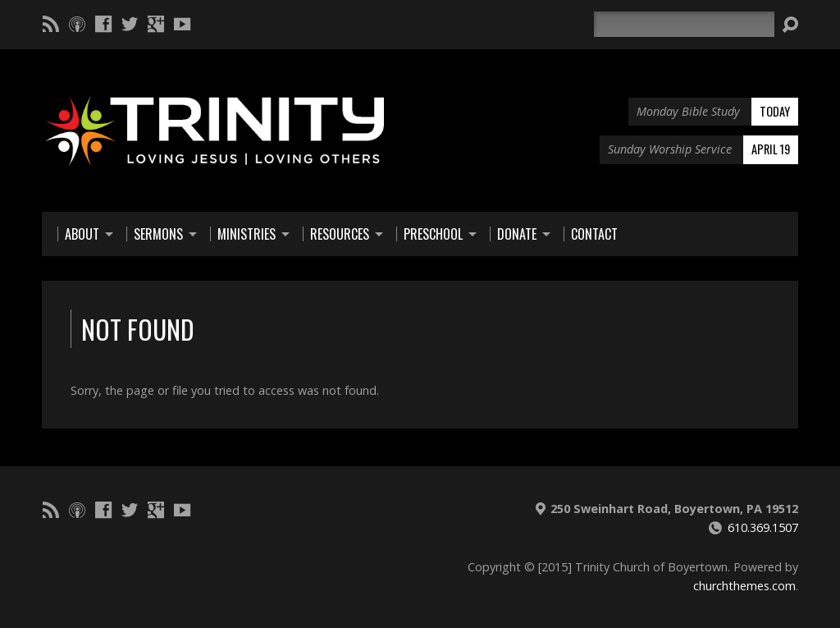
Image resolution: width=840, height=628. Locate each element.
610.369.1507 (763, 527)
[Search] (684, 24)
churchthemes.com (744, 586)
